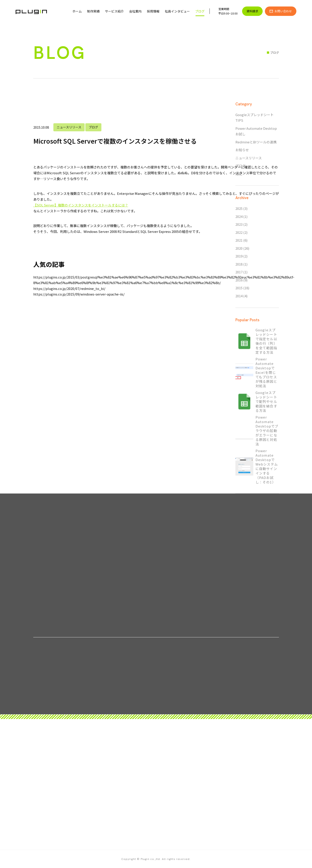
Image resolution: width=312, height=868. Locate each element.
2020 (239, 248)
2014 (239, 296)
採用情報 (153, 11)
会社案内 (135, 11)
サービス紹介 (114, 11)
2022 (239, 232)
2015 (239, 288)
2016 (239, 280)
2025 (239, 208)
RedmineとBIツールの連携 (256, 142)
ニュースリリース (69, 127)
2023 (239, 224)
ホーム (77, 11)
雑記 (239, 174)
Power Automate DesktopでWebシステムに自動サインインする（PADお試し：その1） (267, 466)
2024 (239, 216)
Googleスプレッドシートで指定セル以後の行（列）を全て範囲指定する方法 (266, 341)
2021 (239, 240)
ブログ (200, 11)
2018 (239, 264)
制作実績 (93, 11)
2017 (239, 272)
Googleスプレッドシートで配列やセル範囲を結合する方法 (266, 402)
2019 (239, 256)
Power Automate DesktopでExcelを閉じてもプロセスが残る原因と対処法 (266, 372)
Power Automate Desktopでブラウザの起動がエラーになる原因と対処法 (267, 431)
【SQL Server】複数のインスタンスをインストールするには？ (81, 205)
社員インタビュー (177, 11)
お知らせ (242, 150)
